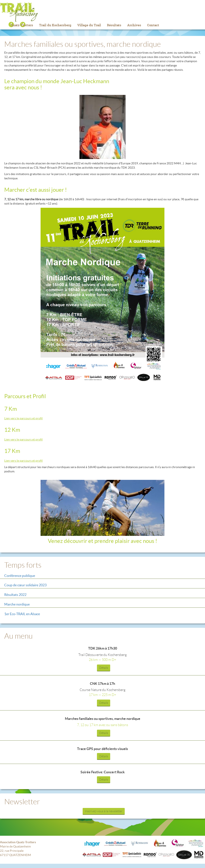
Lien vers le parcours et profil (23, 418)
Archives (134, 25)
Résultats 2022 (15, 595)
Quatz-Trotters (22, 25)
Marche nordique (17, 604)
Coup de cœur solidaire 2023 (25, 585)
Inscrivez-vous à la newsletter (104, 811)
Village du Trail (89, 25)
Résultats (114, 25)
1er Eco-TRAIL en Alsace (22, 614)
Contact (153, 25)
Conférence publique (20, 576)
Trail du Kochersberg (102, 12)
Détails (104, 668)
